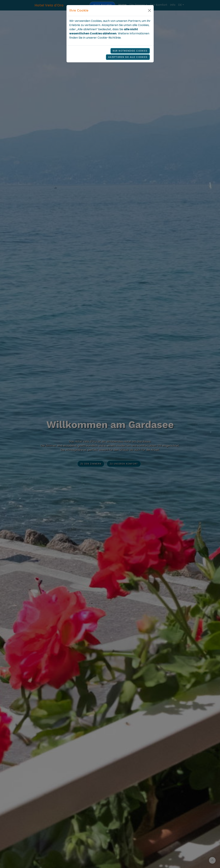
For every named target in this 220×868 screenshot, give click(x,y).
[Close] (149, 10)
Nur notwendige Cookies (130, 51)
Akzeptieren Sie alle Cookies (128, 57)
